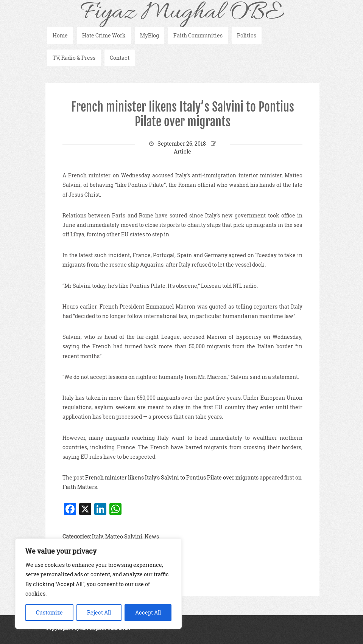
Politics (247, 35)
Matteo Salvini (124, 536)
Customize (49, 612)
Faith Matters (80, 487)
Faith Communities (198, 35)
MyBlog (150, 35)
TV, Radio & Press (74, 58)
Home (60, 35)
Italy (97, 536)
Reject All (99, 612)
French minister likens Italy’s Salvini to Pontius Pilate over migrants (183, 114)
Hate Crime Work (104, 35)
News (152, 536)
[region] (98, 584)
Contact (120, 58)
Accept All (148, 612)
